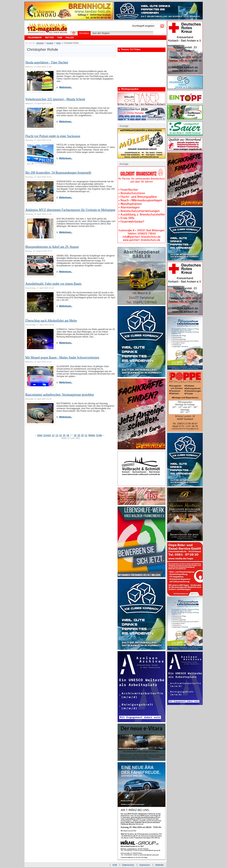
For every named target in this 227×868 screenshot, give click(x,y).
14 (60, 435)
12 (53, 435)
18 (75, 435)
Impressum (145, 865)
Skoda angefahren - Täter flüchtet (47, 62)
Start (40, 435)
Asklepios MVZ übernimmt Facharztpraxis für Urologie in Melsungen (70, 210)
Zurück (47, 435)
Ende (99, 435)
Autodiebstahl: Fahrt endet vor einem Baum (53, 284)
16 (68, 435)
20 (82, 435)
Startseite (40, 43)
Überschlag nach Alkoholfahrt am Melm (51, 321)
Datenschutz (128, 865)
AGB (115, 865)
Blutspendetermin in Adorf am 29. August (52, 247)
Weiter (92, 435)
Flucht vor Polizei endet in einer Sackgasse (53, 136)
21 (86, 435)
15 (64, 435)
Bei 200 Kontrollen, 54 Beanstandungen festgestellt (58, 173)
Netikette (159, 865)
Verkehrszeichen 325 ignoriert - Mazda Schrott (55, 99)
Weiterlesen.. (66, 87)
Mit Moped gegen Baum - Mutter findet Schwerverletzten (62, 358)
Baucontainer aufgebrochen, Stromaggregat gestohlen (60, 395)
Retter (59, 43)
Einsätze (50, 43)
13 (57, 435)
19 (79, 435)
